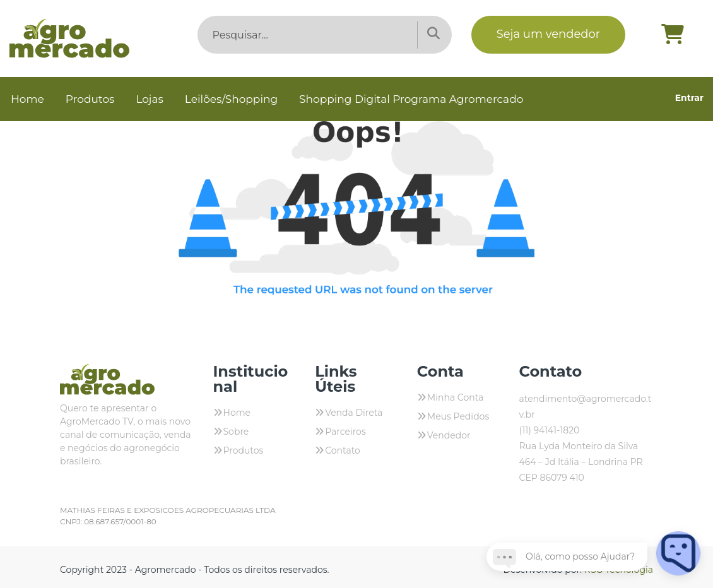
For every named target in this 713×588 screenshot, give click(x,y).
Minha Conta (456, 397)
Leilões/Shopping (231, 99)
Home (27, 99)
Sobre (236, 432)
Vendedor (449, 435)
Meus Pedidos (458, 416)
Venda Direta (354, 413)
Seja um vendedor (548, 34)
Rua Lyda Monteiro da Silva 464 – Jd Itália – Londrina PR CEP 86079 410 (580, 462)
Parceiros (345, 432)
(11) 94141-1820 (549, 430)
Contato (343, 450)
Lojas (149, 99)
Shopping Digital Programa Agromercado (411, 99)
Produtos (90, 99)
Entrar (689, 98)
